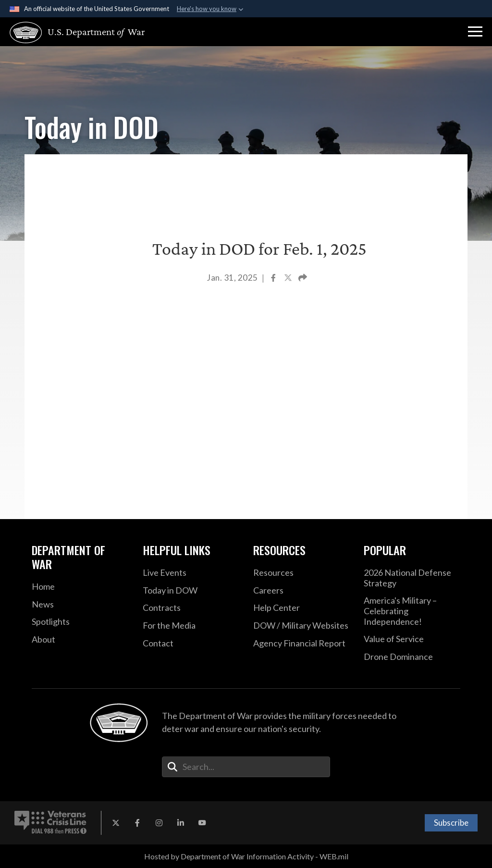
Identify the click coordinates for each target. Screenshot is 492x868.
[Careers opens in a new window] (301, 591)
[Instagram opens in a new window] (159, 823)
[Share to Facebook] (274, 279)
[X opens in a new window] (116, 823)
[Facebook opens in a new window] (137, 823)
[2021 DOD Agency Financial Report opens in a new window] (301, 644)
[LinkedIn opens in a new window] (181, 823)
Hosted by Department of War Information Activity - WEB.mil (246, 856)
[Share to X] (289, 279)
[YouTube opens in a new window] (202, 823)
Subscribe (451, 823)
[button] (475, 32)
